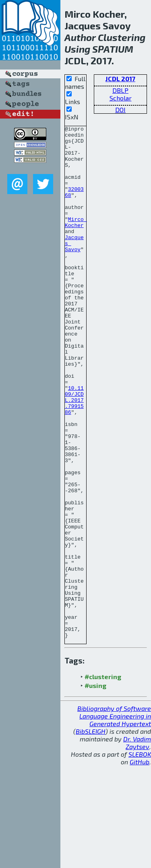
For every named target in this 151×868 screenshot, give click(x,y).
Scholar (121, 98)
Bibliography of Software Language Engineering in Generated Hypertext (114, 818)
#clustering (103, 779)
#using (95, 788)
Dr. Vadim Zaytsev (137, 845)
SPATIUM (113, 49)
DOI (120, 110)
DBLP (120, 90)
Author (80, 37)
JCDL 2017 (120, 79)
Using (77, 49)
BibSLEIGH (91, 834)
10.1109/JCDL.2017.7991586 (74, 455)
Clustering (122, 37)
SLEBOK (140, 857)
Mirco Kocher (76, 242)
